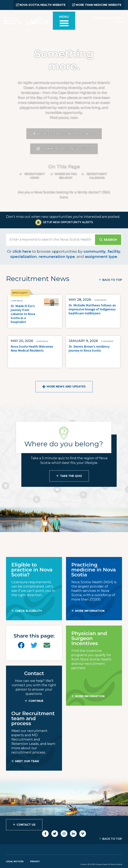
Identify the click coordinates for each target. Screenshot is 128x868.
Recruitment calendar (97, 176)
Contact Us (26, 824)
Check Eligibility (29, 610)
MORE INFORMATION (90, 610)
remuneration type (57, 256)
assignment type (101, 256)
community (95, 251)
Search (110, 239)
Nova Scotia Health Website (41, 5)
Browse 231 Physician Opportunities (66, 133)
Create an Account (108, 18)
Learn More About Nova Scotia (66, 148)
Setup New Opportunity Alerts (68, 222)
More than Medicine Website (97, 5)
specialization (23, 256)
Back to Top (112, 280)
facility (114, 251)
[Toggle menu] (64, 22)
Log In (119, 21)
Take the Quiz (71, 475)
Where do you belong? (66, 176)
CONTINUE (36, 700)
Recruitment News (35, 176)
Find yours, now (64, 117)
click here (22, 251)
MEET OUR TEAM (27, 761)
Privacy (35, 861)
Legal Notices (15, 861)
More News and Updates (66, 386)
